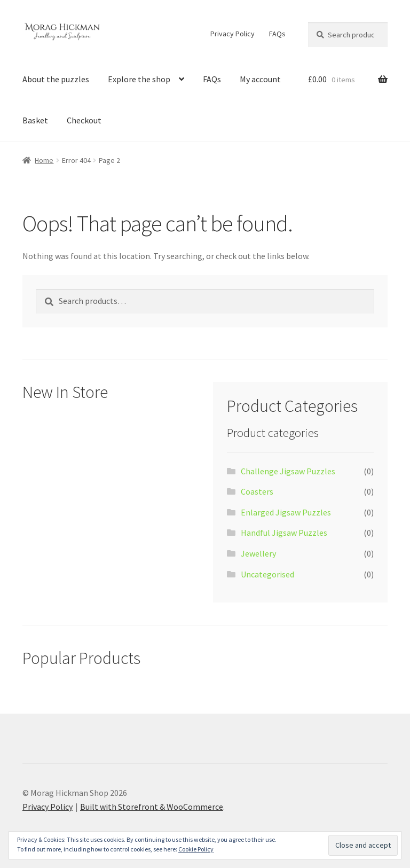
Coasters (257, 491)
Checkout (84, 120)
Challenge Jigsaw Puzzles (288, 471)
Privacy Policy (232, 34)
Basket (35, 120)
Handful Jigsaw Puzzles (284, 533)
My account (260, 79)
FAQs (277, 34)
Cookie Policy (196, 849)
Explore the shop (139, 79)
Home (44, 160)
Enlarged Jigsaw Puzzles (286, 512)
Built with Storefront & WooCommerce (152, 807)
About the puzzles (56, 79)
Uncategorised (267, 574)
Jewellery (258, 553)
